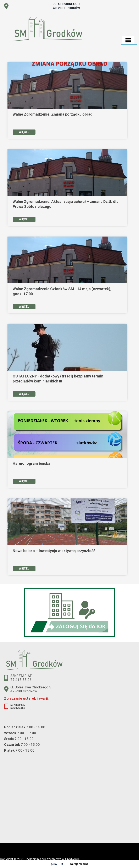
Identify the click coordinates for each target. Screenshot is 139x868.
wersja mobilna (79, 864)
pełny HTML (58, 864)
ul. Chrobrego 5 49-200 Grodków (66, 6)
